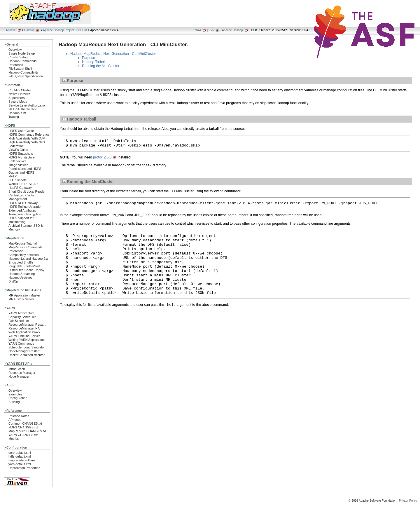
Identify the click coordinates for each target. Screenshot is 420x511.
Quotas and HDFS (21, 172)
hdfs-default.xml (20, 456)
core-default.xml (20, 453)
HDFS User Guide (21, 131)
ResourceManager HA (24, 328)
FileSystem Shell (20, 69)
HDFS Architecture (22, 157)
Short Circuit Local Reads (26, 191)
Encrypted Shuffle (21, 262)
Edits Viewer (17, 161)
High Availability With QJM (27, 138)
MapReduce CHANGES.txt (27, 431)
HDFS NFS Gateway (23, 203)
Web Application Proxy (24, 332)
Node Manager (19, 376)
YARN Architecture (21, 313)
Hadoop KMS (18, 113)
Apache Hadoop (232, 30)
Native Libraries (19, 94)
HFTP (13, 176)
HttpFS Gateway (20, 188)
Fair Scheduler (19, 321)
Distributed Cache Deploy (26, 270)
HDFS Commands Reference (29, 135)
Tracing (14, 117)
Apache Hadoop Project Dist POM (65, 30)
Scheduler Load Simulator (27, 347)
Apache (11, 30)
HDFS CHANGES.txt (23, 427)
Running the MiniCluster (101, 66)
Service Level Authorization (28, 105)
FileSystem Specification (26, 76)
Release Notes (19, 416)
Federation (16, 146)
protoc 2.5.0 (102, 159)
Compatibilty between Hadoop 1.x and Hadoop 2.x (28, 257)
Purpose (89, 58)
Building (14, 402)
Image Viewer (18, 165)
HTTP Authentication (23, 109)
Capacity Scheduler (22, 317)
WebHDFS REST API (23, 184)
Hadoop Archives (20, 278)
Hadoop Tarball (94, 62)
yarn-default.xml (20, 464)
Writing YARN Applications (27, 340)
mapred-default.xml (22, 460)
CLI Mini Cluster (20, 90)
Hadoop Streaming (22, 274)
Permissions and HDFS (25, 169)
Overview (15, 50)
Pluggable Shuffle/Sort (24, 266)
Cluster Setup (18, 57)
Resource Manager (22, 373)
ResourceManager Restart (27, 325)
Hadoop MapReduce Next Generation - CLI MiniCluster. (113, 54)
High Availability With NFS (27, 142)
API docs (15, 420)
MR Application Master (24, 295)
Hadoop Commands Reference (22, 63)
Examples (15, 394)
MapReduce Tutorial (23, 243)
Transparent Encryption (25, 214)
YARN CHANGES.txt (23, 435)
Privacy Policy (408, 501)
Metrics (14, 439)
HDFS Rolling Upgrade (24, 207)
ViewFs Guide (18, 150)
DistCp (13, 281)
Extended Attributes (22, 210)
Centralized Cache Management (21, 197)
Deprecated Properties (24, 468)
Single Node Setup (22, 53)
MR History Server (21, 299)
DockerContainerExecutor (27, 355)
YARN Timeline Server (24, 336)
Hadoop (29, 30)
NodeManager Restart (24, 351)
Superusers (16, 98)
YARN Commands (21, 343)
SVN (212, 30)
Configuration (18, 398)
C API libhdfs (17, 180)
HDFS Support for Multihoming (21, 220)
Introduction (17, 369)
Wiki (198, 30)
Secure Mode (18, 102)
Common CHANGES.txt (25, 423)
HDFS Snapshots (21, 154)
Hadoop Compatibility (23, 72)
